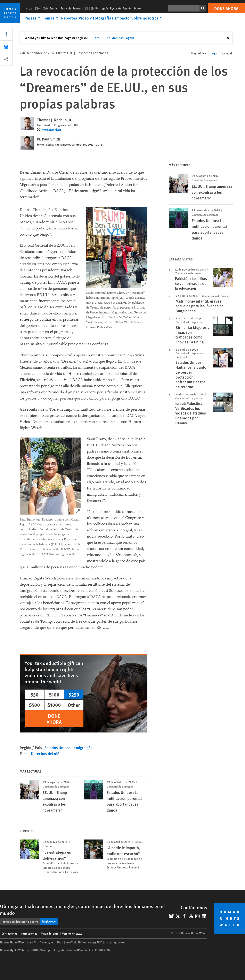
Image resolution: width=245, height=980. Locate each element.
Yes (97, 38)
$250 (74, 694)
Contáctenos (10, 933)
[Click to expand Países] (33, 18)
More (140, 8)
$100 (54, 694)
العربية (29, 8)
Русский (115, 8)
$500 (34, 705)
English (55, 8)
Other (74, 705)
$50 (34, 694)
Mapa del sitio (50, 933)
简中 (38, 8)
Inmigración (83, 748)
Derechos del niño (46, 754)
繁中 (45, 8)
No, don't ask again (120, 38)
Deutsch (78, 8)
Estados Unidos (58, 748)
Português (102, 8)
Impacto (122, 18)
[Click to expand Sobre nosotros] (147, 18)
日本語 (89, 8)
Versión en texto (72, 933)
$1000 (54, 705)
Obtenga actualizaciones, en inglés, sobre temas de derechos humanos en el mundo (82, 909)
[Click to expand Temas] (51, 18)
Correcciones (29, 933)
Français (66, 8)
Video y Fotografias (96, 18)
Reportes (69, 18)
